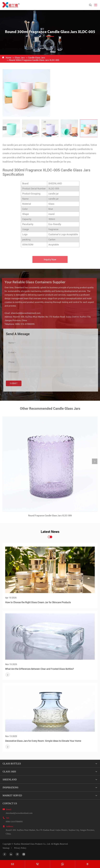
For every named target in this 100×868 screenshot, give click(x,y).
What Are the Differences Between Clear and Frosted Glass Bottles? (40, 669)
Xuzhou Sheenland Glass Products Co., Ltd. (32, 844)
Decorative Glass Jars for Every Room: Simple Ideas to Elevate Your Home (43, 741)
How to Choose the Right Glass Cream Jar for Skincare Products (38, 602)
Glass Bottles (12, 764)
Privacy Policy (20, 848)
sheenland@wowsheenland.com (24, 313)
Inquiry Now (50, 261)
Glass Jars (20, 58)
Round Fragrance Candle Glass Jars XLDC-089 (50, 517)
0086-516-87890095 (23, 324)
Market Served (12, 796)
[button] (5, 128)
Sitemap (6, 848)
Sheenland (10, 780)
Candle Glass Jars (37, 58)
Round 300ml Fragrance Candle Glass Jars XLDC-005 (34, 60)
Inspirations (10, 788)
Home (8, 58)
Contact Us (10, 803)
